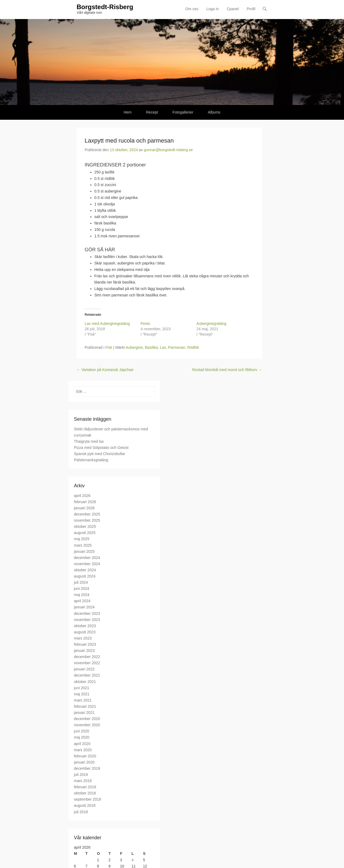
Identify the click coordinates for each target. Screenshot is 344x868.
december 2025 (87, 514)
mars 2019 (83, 781)
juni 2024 (82, 589)
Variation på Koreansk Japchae (105, 370)
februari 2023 (85, 645)
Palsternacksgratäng (91, 460)
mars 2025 (83, 545)
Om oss (192, 9)
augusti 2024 (85, 576)
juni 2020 (82, 731)
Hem (128, 112)
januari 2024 (84, 607)
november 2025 (87, 521)
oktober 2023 (85, 626)
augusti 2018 (85, 806)
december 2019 (87, 769)
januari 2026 (84, 508)
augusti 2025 (85, 533)
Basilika (151, 348)
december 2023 (87, 614)
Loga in (213, 9)
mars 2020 (83, 750)
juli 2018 (81, 812)
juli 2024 (81, 583)
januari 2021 (84, 713)
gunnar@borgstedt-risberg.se (168, 150)
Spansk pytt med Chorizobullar (100, 454)
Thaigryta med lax (89, 442)
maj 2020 (82, 738)
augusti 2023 (85, 632)
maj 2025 (82, 539)
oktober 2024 (85, 570)
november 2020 (87, 725)
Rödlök (193, 348)
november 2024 (87, 564)
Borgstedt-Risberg (105, 7)
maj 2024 (82, 595)
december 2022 (87, 657)
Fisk (109, 348)
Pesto (145, 324)
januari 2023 (84, 651)
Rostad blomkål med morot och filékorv (227, 370)
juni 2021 (82, 688)
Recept (152, 112)
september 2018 (87, 800)
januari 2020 (84, 762)
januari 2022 (84, 669)
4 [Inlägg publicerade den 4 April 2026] (132, 860)
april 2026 (82, 496)
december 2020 (87, 719)
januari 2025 (84, 552)
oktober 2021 (85, 682)
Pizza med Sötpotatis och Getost (101, 448)
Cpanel (233, 9)
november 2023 (87, 620)
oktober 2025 (85, 527)
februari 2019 (85, 787)
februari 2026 (85, 502)
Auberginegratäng (211, 324)
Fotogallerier (183, 112)
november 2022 (87, 663)
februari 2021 (85, 707)
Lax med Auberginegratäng (107, 324)
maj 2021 (82, 694)
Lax (163, 348)
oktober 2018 (85, 793)
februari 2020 (85, 756)
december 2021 (87, 675)
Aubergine (134, 348)
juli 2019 (81, 775)
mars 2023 (83, 638)
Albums (214, 112)
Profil (251, 9)
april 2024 (82, 601)
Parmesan (177, 348)
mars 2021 (83, 700)
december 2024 (87, 558)
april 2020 (82, 744)
